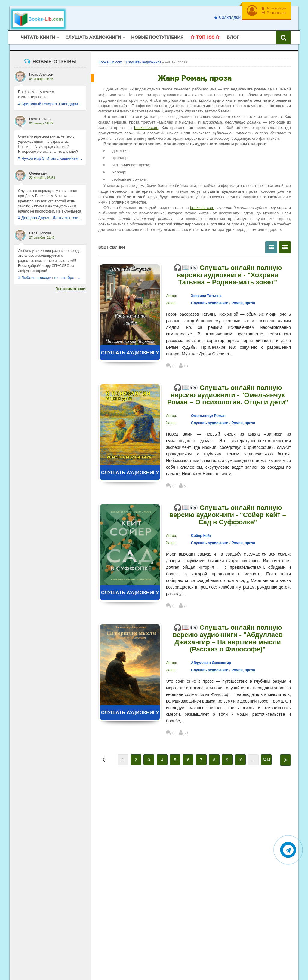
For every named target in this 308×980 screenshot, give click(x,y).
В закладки (227, 18)
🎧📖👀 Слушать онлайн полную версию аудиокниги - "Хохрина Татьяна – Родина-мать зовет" (228, 275)
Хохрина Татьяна (206, 296)
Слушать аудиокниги (210, 303)
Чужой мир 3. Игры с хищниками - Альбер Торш (50, 158)
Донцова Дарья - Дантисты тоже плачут (50, 218)
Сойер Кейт (201, 536)
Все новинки (112, 247)
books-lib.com (146, 128)
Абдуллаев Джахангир (211, 663)
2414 (266, 760)
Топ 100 (205, 37)
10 (240, 760)
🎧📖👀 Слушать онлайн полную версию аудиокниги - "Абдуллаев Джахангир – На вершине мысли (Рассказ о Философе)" (228, 639)
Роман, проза (243, 303)
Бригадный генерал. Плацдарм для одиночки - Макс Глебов (50, 104)
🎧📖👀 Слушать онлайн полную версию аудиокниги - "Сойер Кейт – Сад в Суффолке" (228, 515)
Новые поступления (157, 37)
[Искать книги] (283, 37)
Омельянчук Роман (208, 416)
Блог (233, 37)
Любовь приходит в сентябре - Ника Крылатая (50, 278)
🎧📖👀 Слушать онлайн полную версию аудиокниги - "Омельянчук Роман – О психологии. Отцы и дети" (228, 395)
